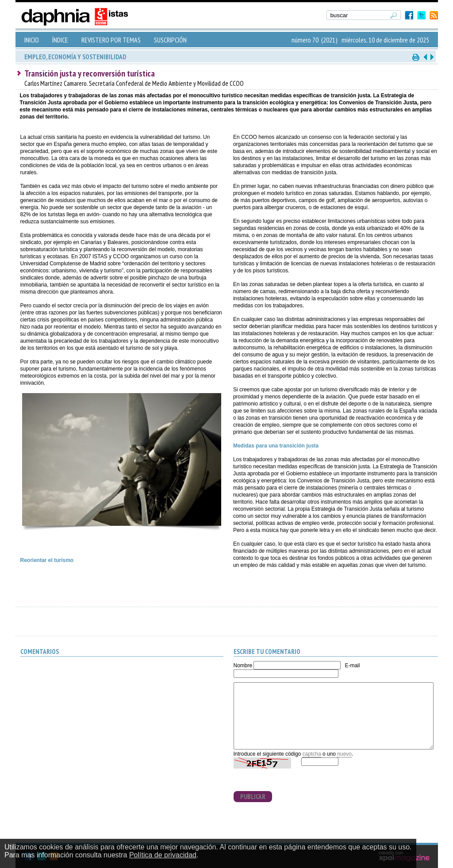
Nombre (243, 665)
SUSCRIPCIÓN (170, 40)
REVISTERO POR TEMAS (111, 40)
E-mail (352, 665)
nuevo (344, 754)
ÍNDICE (60, 40)
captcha (312, 754)
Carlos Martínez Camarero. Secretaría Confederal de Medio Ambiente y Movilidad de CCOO (134, 83)
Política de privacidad (163, 855)
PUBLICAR (253, 797)
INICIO (32, 40)
